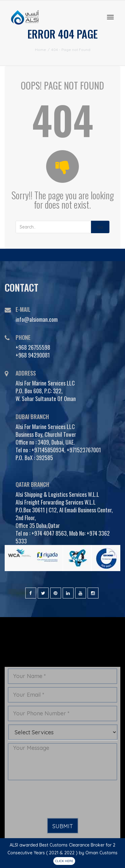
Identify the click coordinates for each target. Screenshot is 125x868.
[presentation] (55, 800)
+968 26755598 (33, 347)
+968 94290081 (33, 355)
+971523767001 (84, 450)
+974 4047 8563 (49, 533)
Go (100, 227)
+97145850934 (48, 450)
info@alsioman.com (37, 319)
